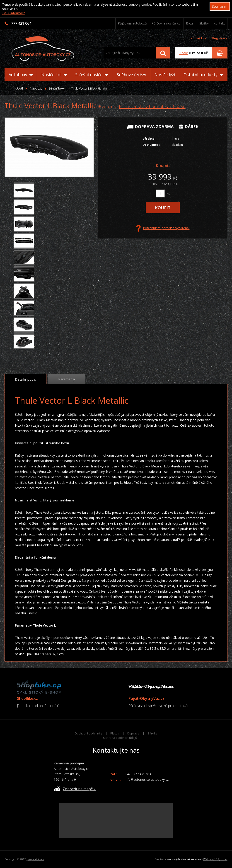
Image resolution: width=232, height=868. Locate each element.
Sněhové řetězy (131, 75)
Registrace (220, 38)
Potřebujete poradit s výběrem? (163, 228)
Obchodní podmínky (88, 733)
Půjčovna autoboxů (132, 23)
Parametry (67, 379)
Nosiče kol (54, 75)
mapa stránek (36, 859)
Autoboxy (21, 75)
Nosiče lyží (165, 75)
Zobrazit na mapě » (75, 789)
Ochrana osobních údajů (120, 738)
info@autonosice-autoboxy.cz (147, 779)
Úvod (19, 89)
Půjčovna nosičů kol (166, 23)
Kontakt (219, 23)
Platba (115, 733)
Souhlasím (220, 6)
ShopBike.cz (27, 698)
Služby (204, 23)
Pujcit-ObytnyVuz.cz (146, 698)
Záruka (152, 733)
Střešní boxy (57, 89)
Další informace (14, 13)
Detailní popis (25, 379)
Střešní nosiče (92, 75)
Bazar (190, 23)
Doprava (133, 733)
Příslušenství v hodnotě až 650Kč (152, 106)
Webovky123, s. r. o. (215, 859)
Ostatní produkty (203, 75)
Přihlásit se (199, 38)
